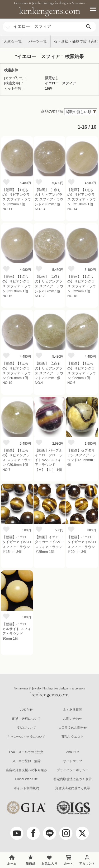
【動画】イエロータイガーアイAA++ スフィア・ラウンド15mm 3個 (17, 544)
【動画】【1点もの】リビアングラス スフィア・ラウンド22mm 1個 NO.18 (82, 286)
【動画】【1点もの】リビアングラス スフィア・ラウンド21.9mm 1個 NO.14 (82, 199)
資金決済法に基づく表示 (73, 788)
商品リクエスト (73, 737)
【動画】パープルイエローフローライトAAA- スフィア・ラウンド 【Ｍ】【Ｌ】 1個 (49, 460)
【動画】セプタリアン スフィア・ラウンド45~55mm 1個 (82, 458)
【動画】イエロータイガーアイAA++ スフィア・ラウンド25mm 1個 (49, 544)
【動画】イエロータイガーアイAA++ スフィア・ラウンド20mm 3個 (82, 544)
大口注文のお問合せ (73, 728)
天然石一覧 (13, 41)
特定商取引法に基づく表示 (73, 779)
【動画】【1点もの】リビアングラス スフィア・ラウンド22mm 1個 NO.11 (17, 199)
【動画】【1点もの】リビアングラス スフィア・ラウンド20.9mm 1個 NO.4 (49, 373)
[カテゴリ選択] (8, 25)
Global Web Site (26, 779)
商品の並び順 (52, 111)
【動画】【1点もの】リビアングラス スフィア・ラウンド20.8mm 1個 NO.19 (17, 373)
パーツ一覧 (38, 41)
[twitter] (82, 833)
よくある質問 (73, 710)
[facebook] (33, 833)
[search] (88, 27)
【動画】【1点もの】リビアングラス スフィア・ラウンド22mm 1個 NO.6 (82, 373)
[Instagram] (66, 833)
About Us (73, 752)
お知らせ (26, 710)
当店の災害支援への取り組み (26, 770)
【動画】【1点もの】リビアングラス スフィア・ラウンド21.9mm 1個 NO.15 (17, 286)
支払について (26, 728)
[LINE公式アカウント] (50, 833)
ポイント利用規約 (26, 788)
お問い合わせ (73, 719)
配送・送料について (26, 719)
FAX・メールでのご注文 (26, 752)
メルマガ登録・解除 (26, 761)
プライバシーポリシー (73, 770)
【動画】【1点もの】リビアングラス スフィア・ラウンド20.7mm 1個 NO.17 (49, 286)
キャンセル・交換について (26, 737)
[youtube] (17, 833)
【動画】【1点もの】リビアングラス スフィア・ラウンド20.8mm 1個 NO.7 (17, 460)
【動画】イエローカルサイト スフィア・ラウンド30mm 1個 (17, 631)
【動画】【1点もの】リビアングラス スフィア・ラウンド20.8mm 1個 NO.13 (49, 199)
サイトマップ (73, 761)
